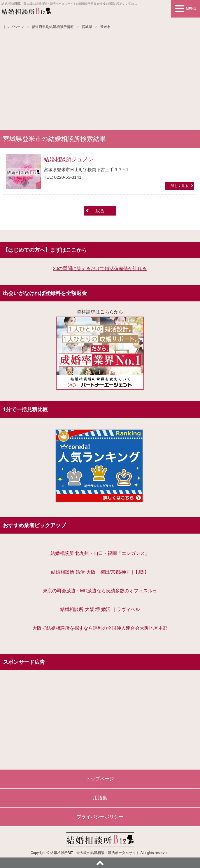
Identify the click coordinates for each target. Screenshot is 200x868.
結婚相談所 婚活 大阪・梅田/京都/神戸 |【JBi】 (100, 572)
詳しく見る (180, 186)
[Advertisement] (100, 80)
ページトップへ (100, 863)
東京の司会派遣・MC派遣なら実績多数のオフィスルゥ (100, 591)
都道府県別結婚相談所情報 (53, 27)
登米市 (105, 27)
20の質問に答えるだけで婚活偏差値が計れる (100, 269)
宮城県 (87, 27)
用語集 (100, 798)
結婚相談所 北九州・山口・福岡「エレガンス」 (100, 553)
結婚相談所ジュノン (69, 159)
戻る (100, 211)
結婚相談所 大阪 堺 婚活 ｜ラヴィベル (100, 609)
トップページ (13, 27)
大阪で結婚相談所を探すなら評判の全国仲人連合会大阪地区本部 (100, 628)
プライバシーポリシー (100, 817)
